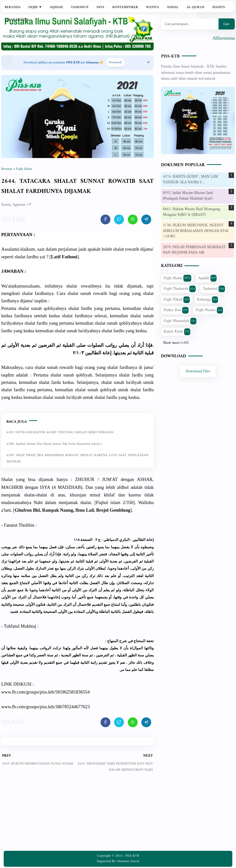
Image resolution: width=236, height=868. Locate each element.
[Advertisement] (77, 815)
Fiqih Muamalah (180, 321)
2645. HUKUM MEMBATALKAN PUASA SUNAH (38, 764)
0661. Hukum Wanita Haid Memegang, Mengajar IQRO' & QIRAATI (192, 212)
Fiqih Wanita (209, 310)
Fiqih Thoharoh (180, 289)
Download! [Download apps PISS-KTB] (115, 63)
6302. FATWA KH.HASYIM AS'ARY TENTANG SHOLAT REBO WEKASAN (60, 432)
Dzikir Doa (176, 310)
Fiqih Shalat (177, 278)
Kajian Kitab (177, 332)
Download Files (198, 371)
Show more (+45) (176, 343)
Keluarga (207, 300)
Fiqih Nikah (177, 300)
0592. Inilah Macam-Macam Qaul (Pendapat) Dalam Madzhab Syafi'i (188, 196)
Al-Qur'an (196, 7)
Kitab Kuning (17, 20)
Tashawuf (80, 7)
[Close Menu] (148, 63)
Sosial (173, 7)
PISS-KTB (170, 56)
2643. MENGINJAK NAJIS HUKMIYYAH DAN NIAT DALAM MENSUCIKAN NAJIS (115, 767)
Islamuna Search (128, 861)
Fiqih (35, 7)
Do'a (101, 7)
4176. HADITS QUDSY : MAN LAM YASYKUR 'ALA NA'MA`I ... (191, 180)
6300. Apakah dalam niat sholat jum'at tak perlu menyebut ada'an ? (54, 444)
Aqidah (56, 7)
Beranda (13, 7)
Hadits (219, 7)
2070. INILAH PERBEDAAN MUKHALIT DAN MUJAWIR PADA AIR (194, 250)
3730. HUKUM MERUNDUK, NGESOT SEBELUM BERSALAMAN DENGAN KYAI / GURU (196, 231)
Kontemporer (125, 7)
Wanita (153, 7)
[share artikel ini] (105, 219)
